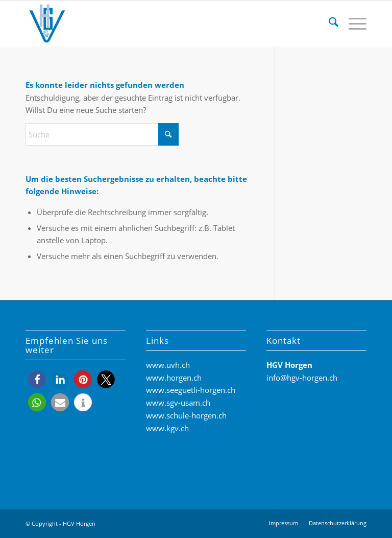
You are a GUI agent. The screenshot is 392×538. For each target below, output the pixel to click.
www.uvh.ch (168, 365)
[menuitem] (328, 24)
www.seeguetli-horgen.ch (191, 390)
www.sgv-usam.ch (178, 403)
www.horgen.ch (174, 378)
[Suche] (328, 24)
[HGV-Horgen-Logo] (47, 24)
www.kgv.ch (167, 428)
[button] (37, 379)
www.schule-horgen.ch (186, 415)
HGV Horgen (79, 523)
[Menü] (352, 24)
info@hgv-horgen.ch (302, 378)
